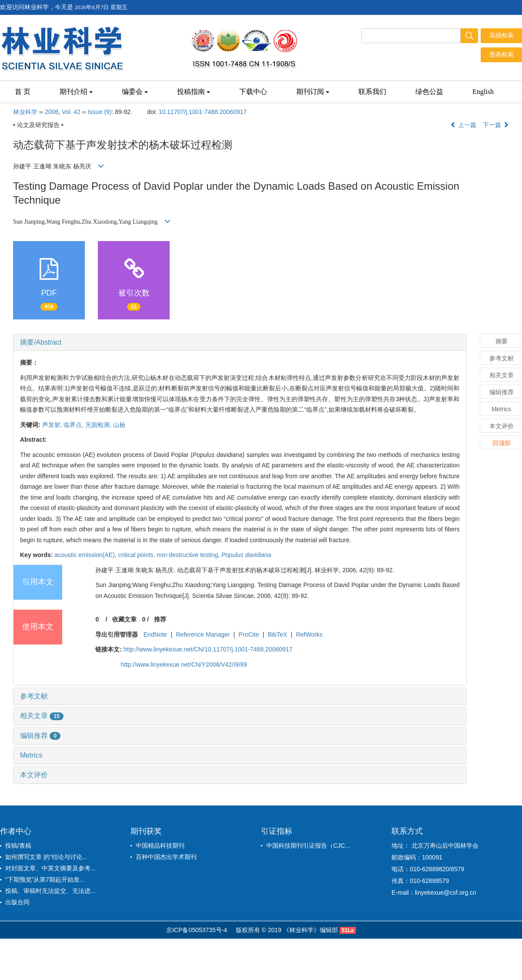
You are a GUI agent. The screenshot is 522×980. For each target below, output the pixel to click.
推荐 (160, 619)
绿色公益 (429, 92)
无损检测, (99, 425)
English (483, 92)
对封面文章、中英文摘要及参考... (50, 868)
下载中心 (253, 92)
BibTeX (278, 634)
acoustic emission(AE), (86, 555)
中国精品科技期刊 (160, 846)
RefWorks (309, 634)
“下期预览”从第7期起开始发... (45, 879)
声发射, (53, 425)
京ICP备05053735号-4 (197, 930)
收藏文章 (124, 619)
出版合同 (17, 902)
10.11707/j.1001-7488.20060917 (203, 112)
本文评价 (34, 775)
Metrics (31, 755)
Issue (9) (100, 112)
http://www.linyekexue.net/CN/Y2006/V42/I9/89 (184, 665)
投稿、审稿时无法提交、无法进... (50, 891)
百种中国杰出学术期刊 (166, 857)
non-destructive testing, (189, 555)
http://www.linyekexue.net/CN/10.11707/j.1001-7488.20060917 (208, 649)
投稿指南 (194, 92)
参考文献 (34, 696)
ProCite (249, 634)
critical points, (138, 555)
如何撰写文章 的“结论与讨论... (46, 857)
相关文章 (42, 716)
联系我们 (372, 92)
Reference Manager (203, 634)
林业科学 (25, 112)
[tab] (240, 342)
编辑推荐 (40, 736)
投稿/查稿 (18, 846)
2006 (52, 112)
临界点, (74, 425)
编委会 (135, 92)
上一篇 (463, 125)
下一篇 (496, 125)
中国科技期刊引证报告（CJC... (308, 846)
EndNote (155, 634)
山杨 (119, 425)
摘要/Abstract (41, 342)
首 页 (23, 92)
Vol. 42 (71, 112)
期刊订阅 (313, 92)
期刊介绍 (76, 92)
